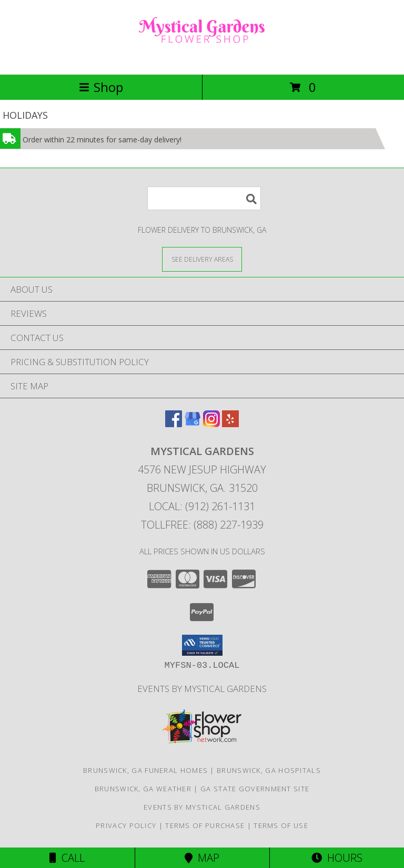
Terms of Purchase (205, 825)
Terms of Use (281, 825)
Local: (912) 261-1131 (202, 506)
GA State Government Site (255, 789)
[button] (202, 645)
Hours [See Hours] (337, 858)
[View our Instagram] (211, 424)
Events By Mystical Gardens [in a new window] (202, 689)
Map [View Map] (202, 858)
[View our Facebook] (174, 424)
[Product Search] (204, 198)
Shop (101, 87)
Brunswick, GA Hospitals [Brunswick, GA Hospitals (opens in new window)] (269, 770)
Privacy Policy (126, 825)
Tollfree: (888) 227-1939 (202, 525)
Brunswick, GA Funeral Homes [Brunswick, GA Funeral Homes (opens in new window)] (145, 770)
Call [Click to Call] (67, 858)
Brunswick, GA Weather (143, 789)
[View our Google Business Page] (193, 424)
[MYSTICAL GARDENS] (202, 59)
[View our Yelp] (230, 424)
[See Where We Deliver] (202, 259)
